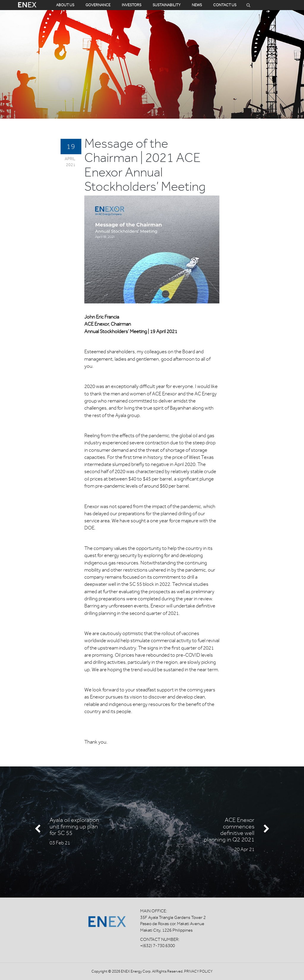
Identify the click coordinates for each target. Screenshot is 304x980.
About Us (65, 5)
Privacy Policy (198, 971)
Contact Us (225, 5)
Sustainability (167, 5)
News (197, 5)
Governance (98, 5)
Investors (132, 5)
